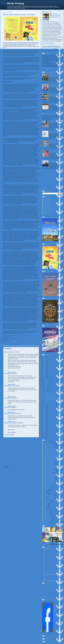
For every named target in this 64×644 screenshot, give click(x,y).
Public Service (47, 515)
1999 (45, 428)
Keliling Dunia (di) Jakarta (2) (56, 122)
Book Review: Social (49, 483)
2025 (45, 357)
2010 (45, 409)
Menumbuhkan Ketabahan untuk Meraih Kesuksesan (55, 132)
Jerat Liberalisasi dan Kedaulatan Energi (54, 142)
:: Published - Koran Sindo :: (50, 451)
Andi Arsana (47, 200)
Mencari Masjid (53, 104)
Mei (46, 390)
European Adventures (49, 498)
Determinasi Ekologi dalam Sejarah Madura (55, 76)
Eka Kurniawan (47, 205)
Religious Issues (48, 518)
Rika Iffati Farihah (48, 214)
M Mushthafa (8, 373)
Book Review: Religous (49, 479)
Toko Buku (7, 407)
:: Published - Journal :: (49, 447)
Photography (47, 513)
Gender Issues (47, 501)
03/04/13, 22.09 (11, 384)
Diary (45, 492)
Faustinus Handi (48, 206)
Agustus (47, 384)
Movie (45, 509)
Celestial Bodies (47, 486)
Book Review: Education (49, 465)
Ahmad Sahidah (47, 199)
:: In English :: (47, 442)
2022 (45, 362)
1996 (45, 433)
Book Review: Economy (49, 463)
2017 (45, 371)
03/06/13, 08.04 (11, 432)
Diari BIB (46, 491)
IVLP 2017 (46, 503)
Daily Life (46, 489)
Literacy (38, 344)
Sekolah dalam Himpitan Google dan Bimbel (19, 15)
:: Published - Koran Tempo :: (51, 453)
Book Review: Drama (49, 462)
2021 (45, 364)
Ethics (45, 497)
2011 (45, 407)
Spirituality (46, 522)
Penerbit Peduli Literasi (50, 396)
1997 (45, 432)
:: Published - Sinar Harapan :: (51, 457)
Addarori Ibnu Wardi (10, 413)
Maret (46, 403)
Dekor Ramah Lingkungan (51, 398)
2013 (45, 378)
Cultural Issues (47, 488)
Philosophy (46, 512)
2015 (45, 374)
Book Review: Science (49, 480)
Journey (46, 504)
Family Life (46, 500)
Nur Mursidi (46, 212)
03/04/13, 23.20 (11, 397)
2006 (45, 416)
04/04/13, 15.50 (11, 406)
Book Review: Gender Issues (50, 468)
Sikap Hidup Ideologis (47, 114)
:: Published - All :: (48, 444)
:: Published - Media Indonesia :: (51, 454)
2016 (45, 373)
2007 (45, 414)
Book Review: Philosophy (50, 476)
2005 (45, 418)
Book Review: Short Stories (50, 482)
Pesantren (46, 510)
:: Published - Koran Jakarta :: (51, 450)
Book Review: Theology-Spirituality (52, 485)
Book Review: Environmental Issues (52, 466)
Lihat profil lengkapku (49, 43)
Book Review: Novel (48, 473)
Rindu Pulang (15, 3)
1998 (45, 430)
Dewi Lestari (47, 203)
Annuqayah (46, 202)
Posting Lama (35, 464)
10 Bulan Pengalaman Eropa (19, 44)
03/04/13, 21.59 (11, 372)
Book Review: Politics (49, 477)
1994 (45, 437)
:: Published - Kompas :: (49, 448)
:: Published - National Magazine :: (52, 456)
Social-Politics (47, 521)
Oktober (47, 381)
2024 (45, 358)
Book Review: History (49, 469)
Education (46, 494)
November (47, 379)
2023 (45, 360)
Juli (46, 386)
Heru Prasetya (47, 208)
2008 (45, 412)
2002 (45, 423)
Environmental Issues (49, 495)
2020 (45, 366)
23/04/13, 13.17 (11, 421)
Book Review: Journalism (50, 471)
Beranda (23, 464)
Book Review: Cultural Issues (51, 460)
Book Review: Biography (50, 459)
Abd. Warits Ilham (9, 352)
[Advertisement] (21, 450)
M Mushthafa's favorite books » (56, 544)
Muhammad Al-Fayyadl (49, 211)
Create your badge (46, 633)
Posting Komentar (9, 435)
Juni (46, 388)
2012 (45, 405)
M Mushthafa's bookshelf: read (53, 526)
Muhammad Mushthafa (47, 602)
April (46, 392)
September (47, 383)
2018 (45, 369)
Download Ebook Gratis (10, 423)
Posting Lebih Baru (8, 464)
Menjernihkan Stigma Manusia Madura (54, 85)
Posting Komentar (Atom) (16, 467)
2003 (45, 421)
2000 (45, 426)
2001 (45, 425)
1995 (45, 435)
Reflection (46, 516)
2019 (45, 367)
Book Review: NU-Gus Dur (50, 474)
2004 (45, 419)
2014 (45, 376)
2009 (45, 411)
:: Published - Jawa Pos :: (50, 445)
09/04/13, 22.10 (11, 412)
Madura (45, 507)
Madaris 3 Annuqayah (49, 209)
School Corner (47, 519)
